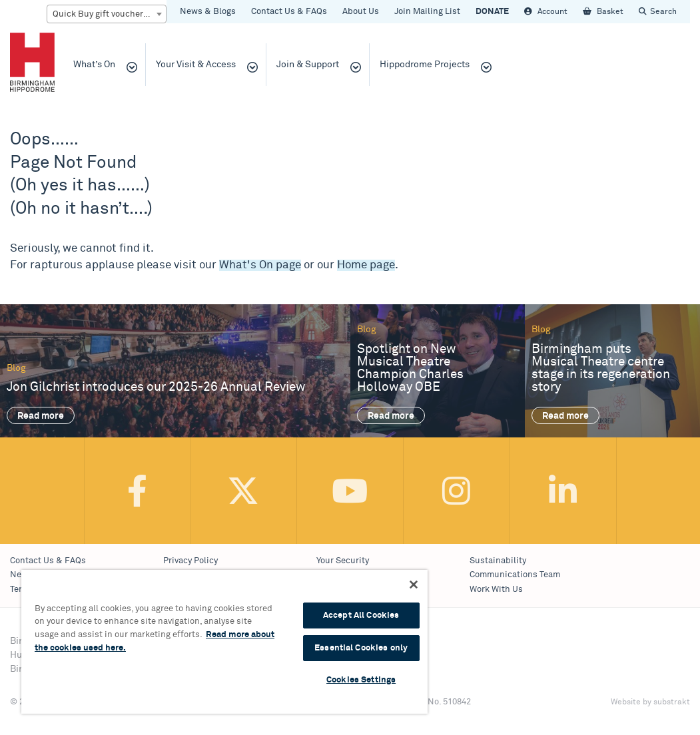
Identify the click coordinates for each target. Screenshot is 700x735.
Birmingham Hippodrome (32, 62)
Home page (366, 265)
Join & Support (308, 65)
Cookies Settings (361, 680)
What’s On (94, 65)
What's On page (260, 265)
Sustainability (498, 561)
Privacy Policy (190, 561)
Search (663, 12)
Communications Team (515, 575)
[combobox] (107, 14)
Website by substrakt (650, 702)
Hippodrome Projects (425, 65)
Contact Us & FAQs (289, 12)
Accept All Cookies (361, 615)
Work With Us (496, 590)
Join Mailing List (427, 12)
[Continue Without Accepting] (414, 585)
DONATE (492, 12)
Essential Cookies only (361, 648)
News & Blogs (208, 12)
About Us (361, 12)
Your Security (343, 561)
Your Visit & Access (196, 65)
